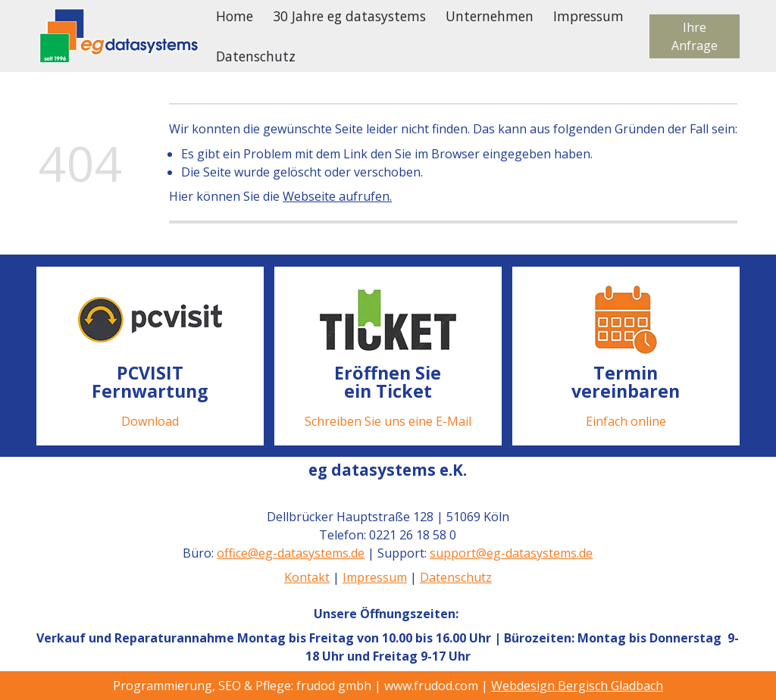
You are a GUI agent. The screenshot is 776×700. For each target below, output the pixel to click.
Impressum (588, 16)
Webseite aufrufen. (337, 196)
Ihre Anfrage (695, 36)
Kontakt (307, 577)
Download (150, 420)
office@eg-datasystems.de (291, 553)
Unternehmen (490, 16)
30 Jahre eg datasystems (349, 16)
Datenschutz (256, 56)
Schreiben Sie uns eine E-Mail (388, 420)
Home (235, 16)
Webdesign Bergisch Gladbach (577, 686)
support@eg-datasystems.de (512, 553)
